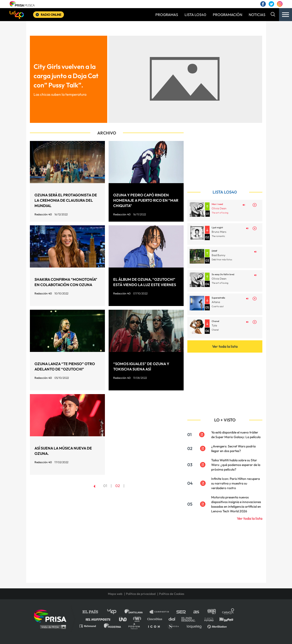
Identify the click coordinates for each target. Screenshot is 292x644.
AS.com (196, 612)
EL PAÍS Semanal (190, 619)
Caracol (228, 612)
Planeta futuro (207, 619)
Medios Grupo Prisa (52, 627)
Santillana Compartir (161, 612)
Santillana (137, 612)
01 (105, 486)
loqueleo (195, 626)
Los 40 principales (115, 612)
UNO (125, 619)
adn (211, 612)
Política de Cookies (172, 594)
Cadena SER (181, 612)
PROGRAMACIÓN (228, 15)
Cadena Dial (173, 619)
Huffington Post (99, 619)
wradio (138, 619)
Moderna (113, 626)
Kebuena (224, 619)
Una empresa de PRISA (52, 616)
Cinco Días (156, 619)
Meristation (218, 626)
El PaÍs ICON (156, 626)
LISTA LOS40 (195, 15)
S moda (175, 626)
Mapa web (115, 594)
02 (118, 486)
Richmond (90, 626)
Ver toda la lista (225, 346)
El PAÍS (93, 612)
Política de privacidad (141, 594)
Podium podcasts (136, 626)
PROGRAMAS (167, 15)
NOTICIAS (257, 15)
